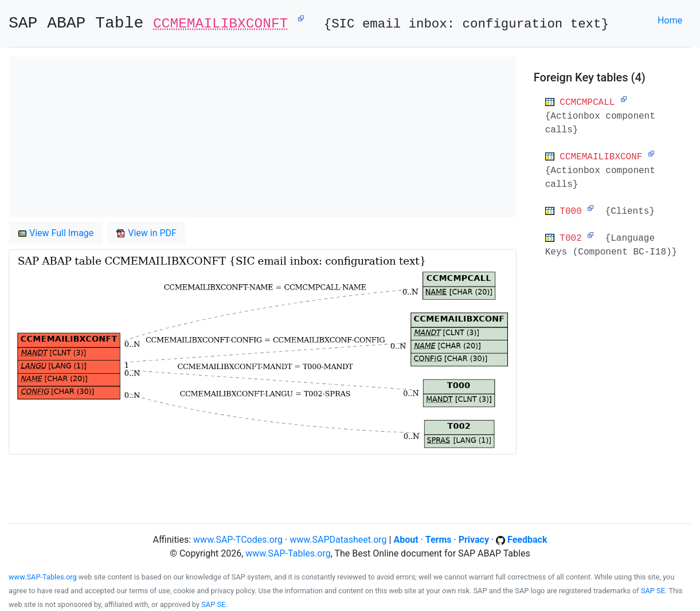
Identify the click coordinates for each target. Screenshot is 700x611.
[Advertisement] (263, 137)
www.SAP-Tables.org (288, 553)
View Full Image (56, 233)
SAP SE (653, 591)
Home (670, 20)
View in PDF (146, 233)
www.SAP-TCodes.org (238, 540)
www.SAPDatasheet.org (338, 540)
